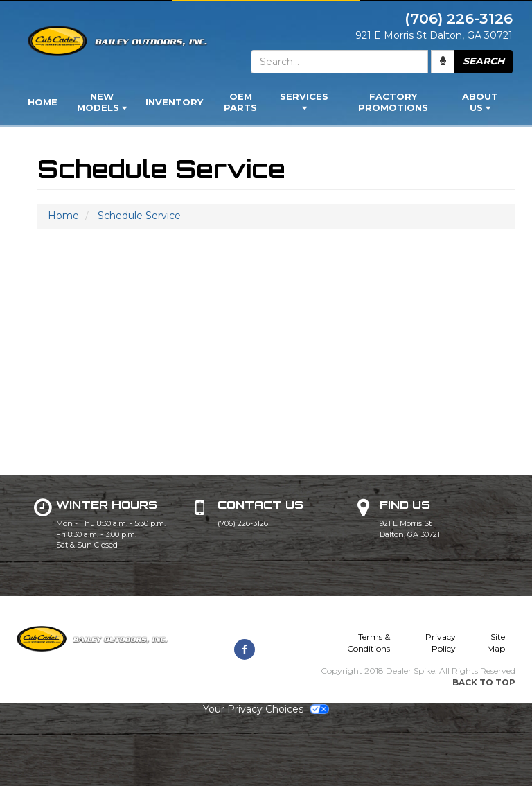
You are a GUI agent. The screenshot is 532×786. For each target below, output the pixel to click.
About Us (480, 102)
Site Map (496, 643)
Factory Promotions (393, 102)
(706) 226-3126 (243, 523)
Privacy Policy (441, 643)
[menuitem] (101, 103)
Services (304, 102)
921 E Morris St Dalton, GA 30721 (410, 529)
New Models (102, 102)
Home (43, 102)
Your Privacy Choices (266, 709)
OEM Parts (240, 102)
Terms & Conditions (369, 643)
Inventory (174, 102)
